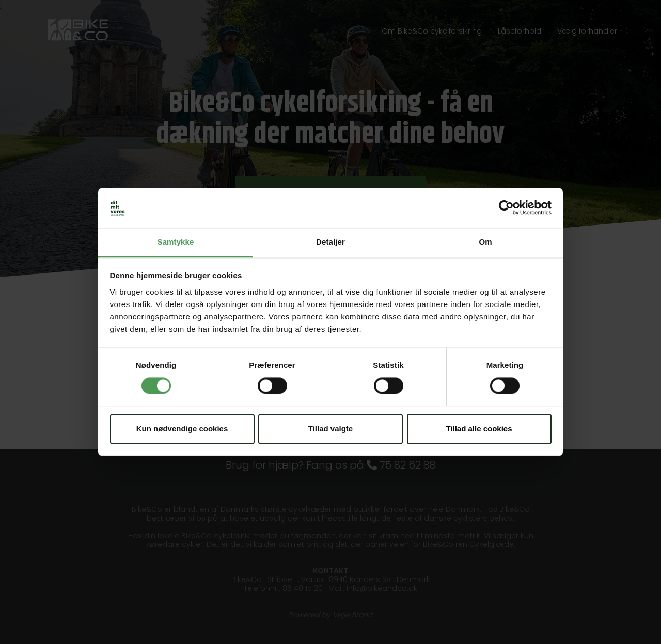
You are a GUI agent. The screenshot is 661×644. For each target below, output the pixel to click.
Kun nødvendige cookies (182, 429)
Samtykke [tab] (176, 242)
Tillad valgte (330, 429)
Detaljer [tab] (330, 242)
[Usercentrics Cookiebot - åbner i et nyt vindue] (506, 208)
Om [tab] (485, 242)
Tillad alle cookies (479, 429)
